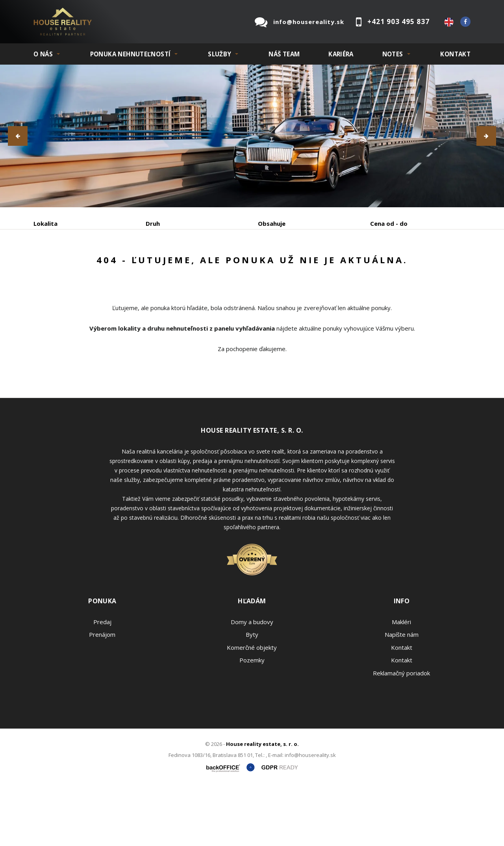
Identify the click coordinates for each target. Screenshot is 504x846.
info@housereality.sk (309, 22)
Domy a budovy (252, 682)
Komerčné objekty (252, 707)
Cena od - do (389, 223)
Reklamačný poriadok (401, 733)
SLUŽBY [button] (220, 54)
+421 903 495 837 (398, 21)
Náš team (284, 54)
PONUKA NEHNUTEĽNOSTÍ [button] (131, 54)
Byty (252, 694)
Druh (153, 223)
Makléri (401, 682)
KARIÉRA (341, 54)
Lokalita (45, 223)
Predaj (58, 265)
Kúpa (152, 265)
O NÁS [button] (43, 54)
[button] (18, 136)
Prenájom (106, 265)
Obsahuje (272, 223)
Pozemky (252, 720)
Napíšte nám (402, 694)
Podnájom (198, 265)
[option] (252, 136)
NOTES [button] (393, 54)
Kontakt (455, 54)
